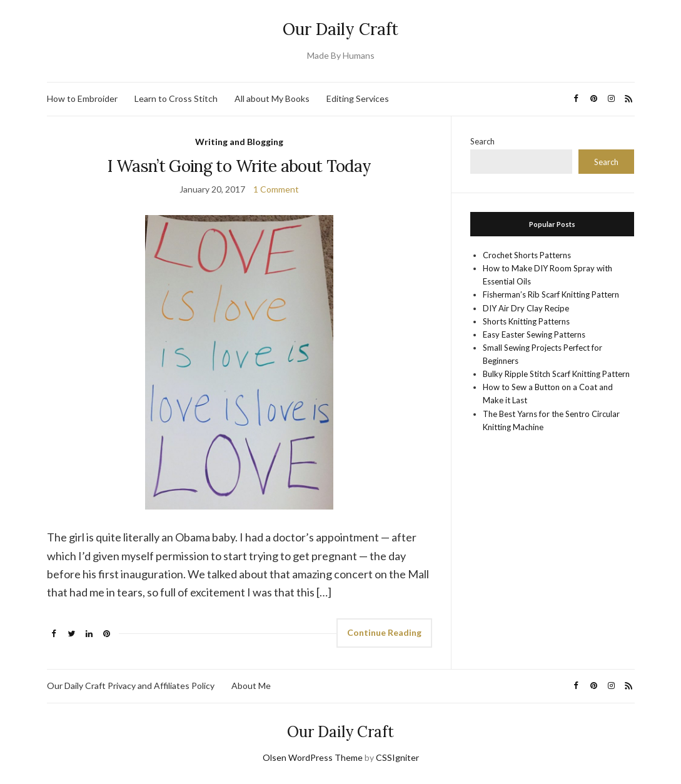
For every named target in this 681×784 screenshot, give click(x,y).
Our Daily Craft (340, 29)
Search (482, 141)
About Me (251, 686)
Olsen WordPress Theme (313, 757)
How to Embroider (82, 98)
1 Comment (276, 189)
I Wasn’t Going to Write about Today (239, 166)
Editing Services (358, 98)
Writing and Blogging (239, 142)
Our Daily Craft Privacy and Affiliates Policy (131, 686)
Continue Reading (384, 632)
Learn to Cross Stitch (176, 98)
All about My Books (272, 98)
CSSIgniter (397, 757)
